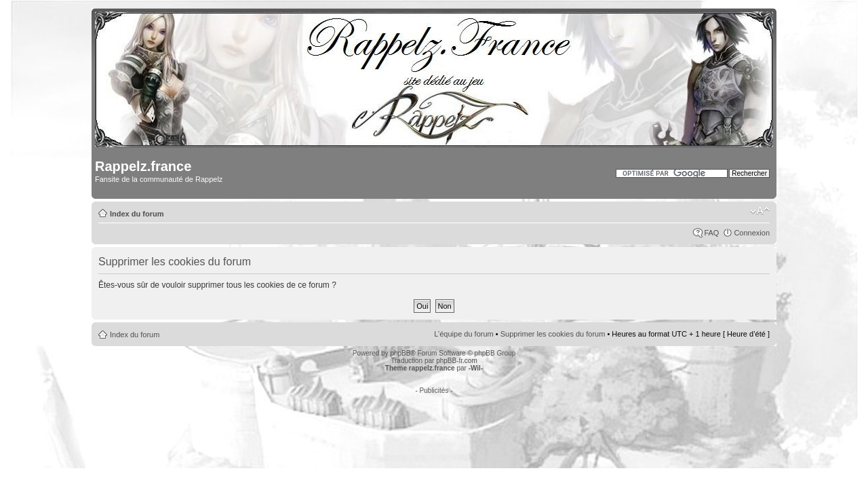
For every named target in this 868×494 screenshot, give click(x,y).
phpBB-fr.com (457, 361)
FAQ (711, 233)
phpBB (400, 353)
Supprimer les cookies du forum (553, 334)
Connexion (752, 233)
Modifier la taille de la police (760, 211)
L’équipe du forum (463, 334)
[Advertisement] (434, 425)
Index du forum (137, 214)
